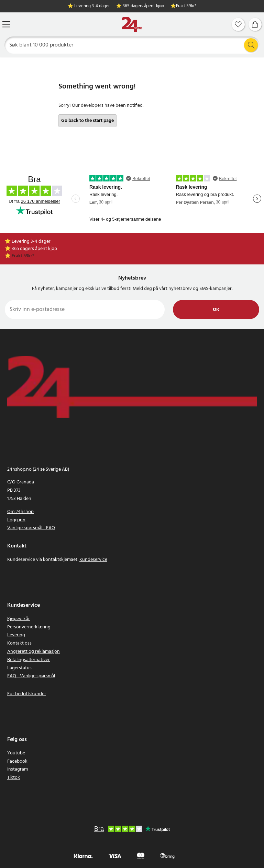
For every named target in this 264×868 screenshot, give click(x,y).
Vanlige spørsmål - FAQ (31, 528)
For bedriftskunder (27, 694)
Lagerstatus (19, 668)
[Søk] (132, 45)
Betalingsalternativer (29, 660)
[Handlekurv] (255, 24)
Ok (216, 310)
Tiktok (14, 778)
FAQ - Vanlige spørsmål (31, 676)
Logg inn (16, 520)
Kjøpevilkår (19, 619)
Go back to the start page (87, 121)
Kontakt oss (19, 643)
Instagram (18, 769)
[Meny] (6, 24)
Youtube (16, 753)
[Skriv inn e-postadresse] (85, 310)
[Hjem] (132, 25)
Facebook (17, 761)
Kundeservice (93, 560)
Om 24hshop (20, 512)
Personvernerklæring (29, 627)
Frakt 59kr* (186, 6)
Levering (16, 635)
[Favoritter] (238, 24)
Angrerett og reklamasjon (34, 652)
